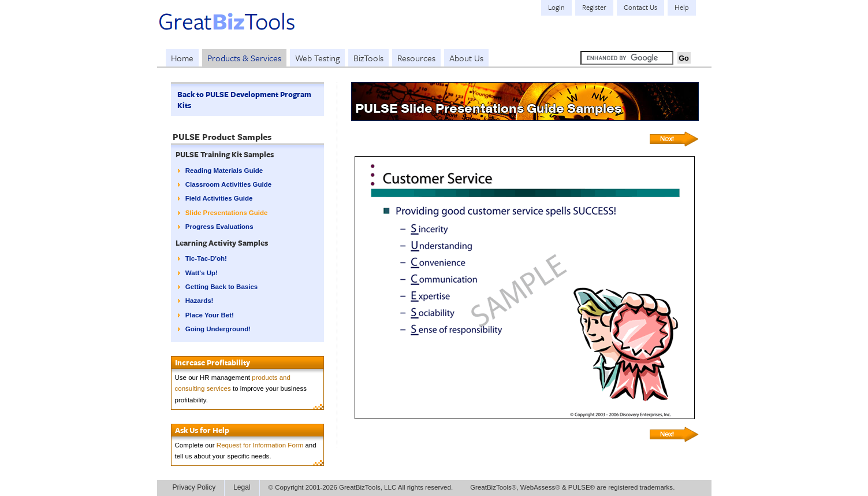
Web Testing (317, 58)
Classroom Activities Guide (228, 184)
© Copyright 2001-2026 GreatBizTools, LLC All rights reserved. (361, 487)
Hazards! (200, 301)
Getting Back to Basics (221, 287)
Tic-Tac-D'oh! (206, 258)
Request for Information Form (260, 445)
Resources (416, 58)
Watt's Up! (202, 273)
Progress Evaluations (219, 227)
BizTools (368, 58)
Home (182, 58)
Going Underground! (218, 329)
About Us (466, 58)
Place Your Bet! (210, 315)
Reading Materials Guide (224, 171)
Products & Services (244, 58)
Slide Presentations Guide (227, 213)
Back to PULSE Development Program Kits (244, 100)
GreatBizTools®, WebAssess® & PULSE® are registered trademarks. (572, 487)
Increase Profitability (213, 362)
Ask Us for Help (202, 430)
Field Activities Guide (219, 198)
